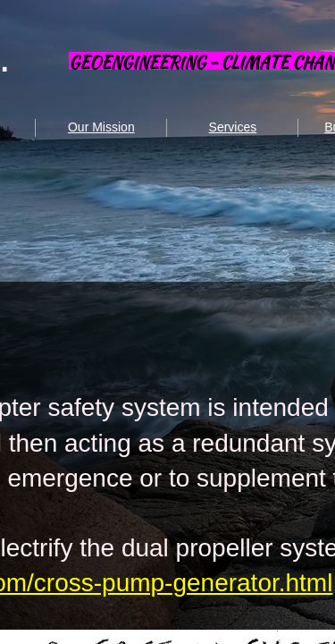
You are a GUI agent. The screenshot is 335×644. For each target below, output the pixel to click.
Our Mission (101, 127)
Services (233, 127)
